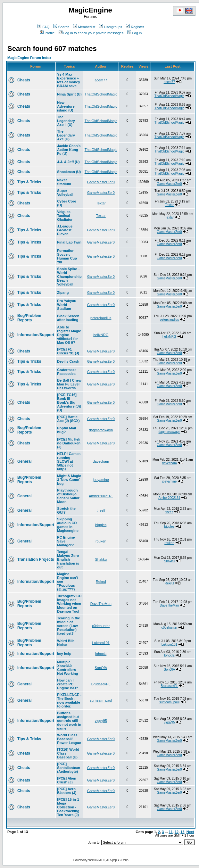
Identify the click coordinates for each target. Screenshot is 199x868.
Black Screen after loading (68, 318)
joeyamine (101, 480)
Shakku (101, 559)
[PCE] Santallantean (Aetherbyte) (69, 768)
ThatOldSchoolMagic (101, 94)
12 (177, 832)
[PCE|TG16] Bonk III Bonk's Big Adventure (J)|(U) (69, 402)
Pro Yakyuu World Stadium (67, 305)
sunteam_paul (101, 700)
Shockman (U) (69, 172)
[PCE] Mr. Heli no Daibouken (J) (69, 443)
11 (171, 832)
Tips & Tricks (29, 182)
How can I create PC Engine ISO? (67, 684)
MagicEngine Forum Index (29, 58)
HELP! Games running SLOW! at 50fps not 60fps (69, 461)
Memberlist (84, 27)
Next (190, 832)
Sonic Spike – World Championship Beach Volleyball (69, 277)
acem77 (101, 80)
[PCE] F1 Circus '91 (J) (68, 351)
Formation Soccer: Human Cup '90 (67, 256)
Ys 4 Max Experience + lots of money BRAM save (69, 80)
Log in (134, 33)
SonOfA (101, 668)
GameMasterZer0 (101, 182)
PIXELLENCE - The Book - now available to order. (69, 700)
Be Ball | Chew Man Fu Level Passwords (69, 384)
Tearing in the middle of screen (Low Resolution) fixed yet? (68, 626)
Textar (101, 203)
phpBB (91, 860)
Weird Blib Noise (66, 643)
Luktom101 (101, 643)
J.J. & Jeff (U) (68, 162)
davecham (101, 461)
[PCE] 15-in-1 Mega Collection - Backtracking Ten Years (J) (68, 807)
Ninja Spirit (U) (69, 94)
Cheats (24, 80)
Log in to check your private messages (91, 33)
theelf (101, 510)
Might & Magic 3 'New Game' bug (69, 480)
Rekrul (101, 582)
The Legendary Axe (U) (66, 135)
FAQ (43, 27)
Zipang (63, 293)
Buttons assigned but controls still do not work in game (69, 721)
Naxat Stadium (64, 182)
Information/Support (36, 335)
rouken (101, 541)
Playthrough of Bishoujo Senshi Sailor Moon (68, 496)
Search (61, 27)
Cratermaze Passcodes (67, 372)
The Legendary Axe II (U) (66, 121)
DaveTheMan (101, 604)
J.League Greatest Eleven (65, 230)
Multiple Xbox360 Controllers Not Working (67, 668)
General (25, 461)
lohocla (101, 654)
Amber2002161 (101, 496)
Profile (47, 33)
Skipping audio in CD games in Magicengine (68, 525)
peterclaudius (101, 318)
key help (64, 654)
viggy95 (101, 721)
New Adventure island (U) (66, 106)
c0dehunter (101, 626)
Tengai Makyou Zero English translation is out (68, 559)
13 (182, 832)
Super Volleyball (65, 193)
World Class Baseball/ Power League (69, 739)
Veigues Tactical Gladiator (65, 216)
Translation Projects (36, 559)
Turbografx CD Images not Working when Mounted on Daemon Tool (69, 604)
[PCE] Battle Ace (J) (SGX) (68, 419)
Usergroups (111, 27)
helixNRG (101, 335)
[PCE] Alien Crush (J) (67, 780)
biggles (101, 525)
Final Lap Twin (69, 242)
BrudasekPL (101, 684)
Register (135, 27)
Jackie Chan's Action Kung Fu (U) (69, 150)
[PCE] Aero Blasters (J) (67, 791)
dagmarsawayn (101, 430)
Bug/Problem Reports (29, 318)
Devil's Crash (68, 361)
